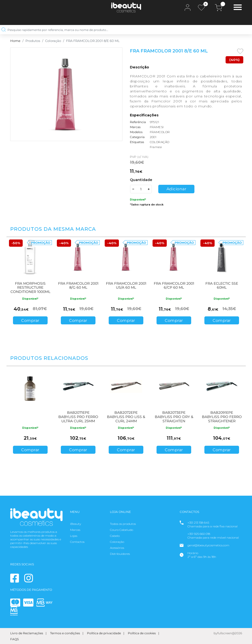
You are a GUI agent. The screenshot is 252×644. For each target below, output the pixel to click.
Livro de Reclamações (27, 633)
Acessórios (117, 548)
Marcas (75, 530)
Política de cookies (142, 633)
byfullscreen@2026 (228, 633)
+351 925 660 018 (199, 534)
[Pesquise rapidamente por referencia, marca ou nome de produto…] (124, 30)
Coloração (53, 41)
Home (15, 41)
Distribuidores (120, 554)
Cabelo (115, 536)
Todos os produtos (123, 524)
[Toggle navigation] (238, 8)
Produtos (33, 41)
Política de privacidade (104, 633)
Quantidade (141, 180)
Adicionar (176, 189)
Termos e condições (65, 633)
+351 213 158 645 (198, 523)
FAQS (14, 639)
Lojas (74, 536)
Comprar (30, 321)
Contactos (77, 542)
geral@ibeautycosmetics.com (208, 545)
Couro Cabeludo (122, 530)
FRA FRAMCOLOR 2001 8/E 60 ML (93, 41)
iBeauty (76, 524)
